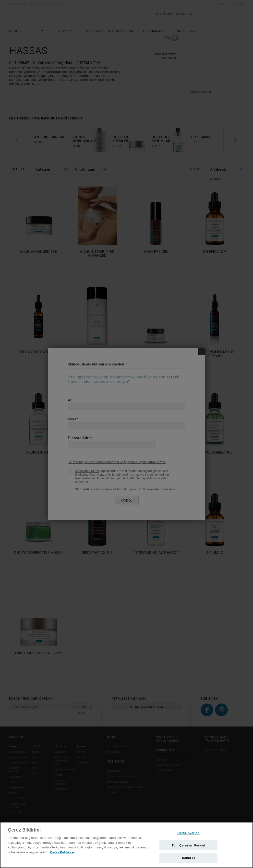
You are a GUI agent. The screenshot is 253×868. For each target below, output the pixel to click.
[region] (126, 845)
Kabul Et (188, 858)
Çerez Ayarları (188, 833)
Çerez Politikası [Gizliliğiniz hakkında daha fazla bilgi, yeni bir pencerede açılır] (62, 852)
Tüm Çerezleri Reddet (189, 845)
